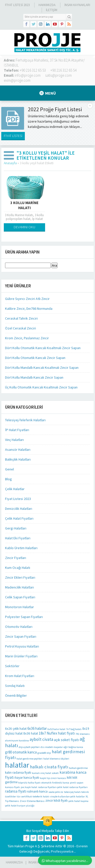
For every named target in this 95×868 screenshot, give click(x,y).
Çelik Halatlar (15, 489)
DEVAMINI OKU (24, 227)
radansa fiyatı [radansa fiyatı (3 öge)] (16, 791)
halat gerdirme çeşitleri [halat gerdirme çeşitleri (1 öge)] (30, 759)
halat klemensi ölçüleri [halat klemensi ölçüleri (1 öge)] (56, 759)
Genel (9, 469)
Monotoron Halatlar (20, 607)
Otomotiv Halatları (19, 627)
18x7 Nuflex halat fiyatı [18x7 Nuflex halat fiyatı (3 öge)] (57, 733)
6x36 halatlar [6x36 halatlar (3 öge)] (37, 728)
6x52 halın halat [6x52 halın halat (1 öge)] (56, 729)
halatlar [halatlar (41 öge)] (17, 765)
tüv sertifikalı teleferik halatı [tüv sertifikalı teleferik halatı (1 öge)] (33, 796)
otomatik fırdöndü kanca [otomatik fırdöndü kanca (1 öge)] (55, 783)
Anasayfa (10, 163)
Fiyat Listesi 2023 (17, 5)
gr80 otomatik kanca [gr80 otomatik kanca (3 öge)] (21, 752)
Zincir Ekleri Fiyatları (20, 577)
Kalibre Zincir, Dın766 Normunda (29, 309)
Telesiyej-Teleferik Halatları (25, 420)
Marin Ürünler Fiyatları (21, 656)
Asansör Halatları (18, 450)
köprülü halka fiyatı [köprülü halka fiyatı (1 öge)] (29, 783)
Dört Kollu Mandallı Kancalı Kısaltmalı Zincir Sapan (42, 368)
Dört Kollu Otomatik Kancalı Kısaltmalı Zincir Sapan (43, 348)
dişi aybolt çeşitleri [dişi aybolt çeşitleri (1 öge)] (29, 747)
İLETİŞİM (52, 10)
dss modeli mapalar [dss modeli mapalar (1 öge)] (52, 747)
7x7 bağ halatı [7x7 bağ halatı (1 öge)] (74, 729)
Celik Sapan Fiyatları (20, 597)
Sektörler (12, 666)
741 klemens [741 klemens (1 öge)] (83, 734)
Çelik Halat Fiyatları (19, 518)
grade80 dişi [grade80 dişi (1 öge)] (44, 753)
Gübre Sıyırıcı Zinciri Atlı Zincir (27, 299)
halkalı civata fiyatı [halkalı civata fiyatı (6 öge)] (49, 767)
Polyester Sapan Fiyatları (24, 617)
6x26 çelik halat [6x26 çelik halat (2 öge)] (16, 729)
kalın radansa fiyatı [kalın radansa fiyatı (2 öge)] (18, 773)
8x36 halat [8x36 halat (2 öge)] (31, 733)
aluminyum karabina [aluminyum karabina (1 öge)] (17, 740)
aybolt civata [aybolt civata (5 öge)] (41, 739)
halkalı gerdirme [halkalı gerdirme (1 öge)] (78, 768)
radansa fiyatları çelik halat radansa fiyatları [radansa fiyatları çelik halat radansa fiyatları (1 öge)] (63, 787)
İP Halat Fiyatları (17, 430)
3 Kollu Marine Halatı (24, 205)
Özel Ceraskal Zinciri (21, 328)
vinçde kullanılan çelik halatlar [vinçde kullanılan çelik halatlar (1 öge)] (68, 796)
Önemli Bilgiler (16, 695)
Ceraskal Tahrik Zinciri (21, 318)
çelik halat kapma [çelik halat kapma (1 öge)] (78, 801)
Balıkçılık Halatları (18, 459)
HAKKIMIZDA (14, 862)
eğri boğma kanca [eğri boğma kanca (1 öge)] (73, 747)
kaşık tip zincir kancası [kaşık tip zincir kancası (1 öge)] (53, 778)
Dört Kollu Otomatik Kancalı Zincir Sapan (35, 358)
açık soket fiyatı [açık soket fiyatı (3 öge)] (66, 740)
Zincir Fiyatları (16, 558)
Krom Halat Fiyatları (20, 676)
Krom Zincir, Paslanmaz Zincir (27, 338)
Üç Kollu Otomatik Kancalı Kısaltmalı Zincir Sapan (41, 387)
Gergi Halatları (16, 528)
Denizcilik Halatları (19, 509)
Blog (8, 479)
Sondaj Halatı (15, 686)
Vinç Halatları (14, 440)
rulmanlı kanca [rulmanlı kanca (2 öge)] (37, 791)
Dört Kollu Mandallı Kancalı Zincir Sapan (34, 377)
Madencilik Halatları (20, 587)
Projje (30, 846)
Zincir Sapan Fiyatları (21, 636)
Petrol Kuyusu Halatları (22, 646)
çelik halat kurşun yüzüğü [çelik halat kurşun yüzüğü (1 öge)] (20, 806)
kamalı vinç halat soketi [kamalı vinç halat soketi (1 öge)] (45, 773)
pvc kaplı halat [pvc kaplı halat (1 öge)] (29, 787)
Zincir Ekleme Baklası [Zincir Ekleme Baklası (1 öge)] (32, 801)
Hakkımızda (47, 5)
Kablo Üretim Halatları (21, 548)
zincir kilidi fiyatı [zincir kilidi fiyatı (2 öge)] (56, 801)
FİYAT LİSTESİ (13, 136)
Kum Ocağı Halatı (18, 568)
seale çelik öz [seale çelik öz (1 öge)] (56, 792)
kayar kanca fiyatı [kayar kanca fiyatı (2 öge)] (27, 778)
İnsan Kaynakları (77, 5)
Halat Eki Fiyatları (18, 538)
